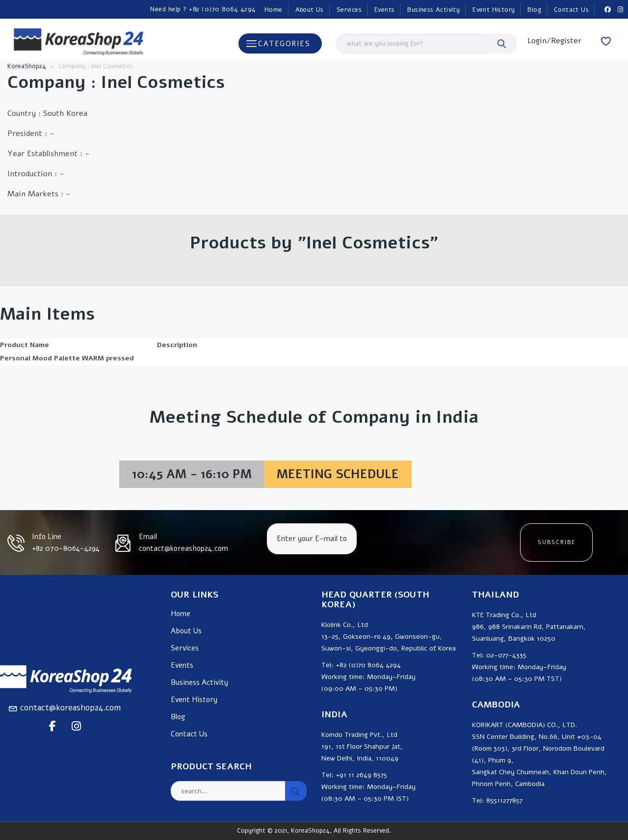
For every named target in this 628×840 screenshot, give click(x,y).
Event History (494, 10)
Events (384, 10)
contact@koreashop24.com (70, 708)
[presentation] (438, 542)
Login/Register (554, 41)
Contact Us (571, 10)
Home (274, 10)
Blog (534, 10)
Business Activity (433, 10)
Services (349, 10)
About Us (310, 10)
